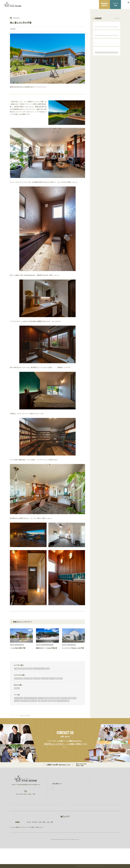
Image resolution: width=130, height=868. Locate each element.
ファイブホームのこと (112, 787)
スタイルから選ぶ (20, 685)
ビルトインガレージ (39, 679)
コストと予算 (57, 803)
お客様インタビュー (85, 792)
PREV (22, 616)
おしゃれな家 (37, 29)
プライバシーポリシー (112, 798)
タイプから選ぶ (19, 675)
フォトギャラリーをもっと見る (47, 663)
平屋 (21, 29)
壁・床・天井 (46, 32)
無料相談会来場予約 (104, 4)
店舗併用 (29, 679)
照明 (61, 32)
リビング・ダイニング (64, 29)
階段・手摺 (33, 711)
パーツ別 (17, 705)
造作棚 (21, 32)
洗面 (33, 32)
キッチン (74, 29)
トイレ (38, 32)
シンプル (53, 29)
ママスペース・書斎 (70, 32)
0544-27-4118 (75, 775)
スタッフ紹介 (111, 790)
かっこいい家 (28, 29)
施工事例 (82, 790)
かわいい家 (37, 688)
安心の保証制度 (58, 798)
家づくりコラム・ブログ (85, 804)
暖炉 (56, 32)
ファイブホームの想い (59, 791)
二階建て (17, 679)
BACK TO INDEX (47, 616)
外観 (80, 29)
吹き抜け (44, 711)
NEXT (73, 616)
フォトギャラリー (19, 726)
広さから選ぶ (18, 695)
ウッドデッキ (19, 708)
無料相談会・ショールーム (86, 800)
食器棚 (47, 708)
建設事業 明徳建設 (112, 802)
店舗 (48, 679)
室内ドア (28, 32)
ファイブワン (110, 806)
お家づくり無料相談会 (38, 821)
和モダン (59, 688)
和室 (74, 708)
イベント (81, 796)
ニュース (109, 794)
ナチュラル (46, 29)
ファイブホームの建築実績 (86, 787)
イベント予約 (115, 4)
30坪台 (17, 698)
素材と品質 (57, 800)
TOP (11, 726)
